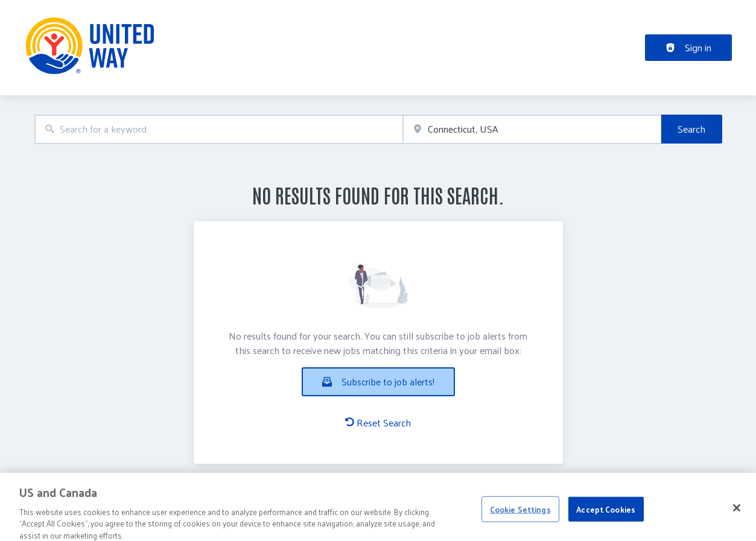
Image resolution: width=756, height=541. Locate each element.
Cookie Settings (520, 518)
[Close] (737, 517)
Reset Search (378, 423)
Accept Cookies (606, 518)
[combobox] (219, 129)
